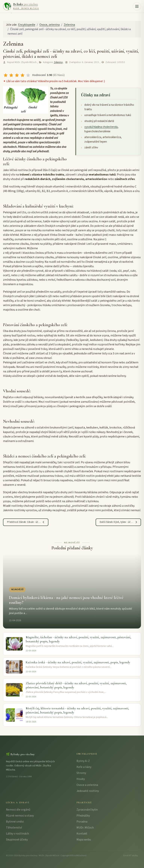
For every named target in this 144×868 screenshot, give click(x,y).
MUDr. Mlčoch (85, 828)
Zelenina (58, 62)
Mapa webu (84, 840)
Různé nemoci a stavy (20, 816)
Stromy (81, 773)
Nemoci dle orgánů (18, 810)
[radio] (6, 75)
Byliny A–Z (83, 761)
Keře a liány (84, 767)
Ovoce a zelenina (87, 785)
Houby (81, 779)
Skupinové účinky (17, 840)
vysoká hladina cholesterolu (101, 127)
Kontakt (82, 834)
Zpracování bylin (87, 810)
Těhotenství (14, 828)
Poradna (82, 822)
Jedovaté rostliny (88, 791)
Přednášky (83, 816)
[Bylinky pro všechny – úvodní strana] (21, 6)
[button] (137, 6)
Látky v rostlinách (17, 834)
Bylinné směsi (15, 822)
